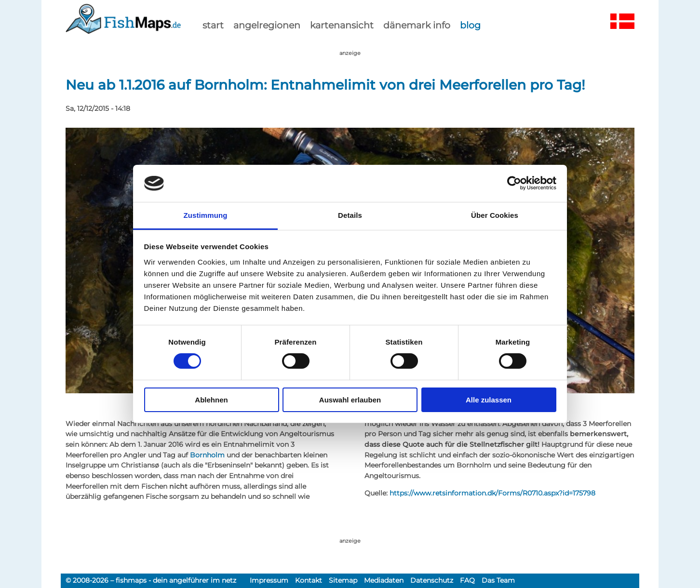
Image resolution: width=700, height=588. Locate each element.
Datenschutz (432, 580)
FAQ (467, 580)
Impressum (269, 580)
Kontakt (309, 580)
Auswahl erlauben (350, 400)
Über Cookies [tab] (495, 215)
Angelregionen (267, 25)
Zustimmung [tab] (206, 215)
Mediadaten (384, 580)
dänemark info (417, 25)
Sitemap (343, 580)
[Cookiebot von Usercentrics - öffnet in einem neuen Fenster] (514, 183)
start (213, 25)
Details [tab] (350, 215)
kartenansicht (342, 25)
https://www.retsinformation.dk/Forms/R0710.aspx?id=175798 (492, 493)
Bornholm (207, 455)
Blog (470, 25)
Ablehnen (211, 400)
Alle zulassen (489, 400)
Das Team (498, 580)
